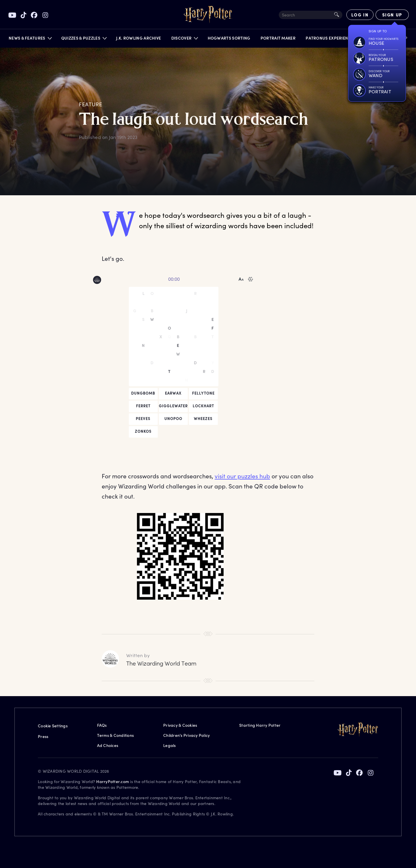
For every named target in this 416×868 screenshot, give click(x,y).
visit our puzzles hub (242, 476)
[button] (30, 39)
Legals (170, 745)
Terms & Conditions (116, 735)
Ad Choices (108, 745)
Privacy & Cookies (180, 725)
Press (43, 736)
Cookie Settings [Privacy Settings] (53, 726)
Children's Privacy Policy (186, 735)
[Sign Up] (392, 15)
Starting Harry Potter (260, 725)
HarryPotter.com (113, 781)
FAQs (102, 725)
